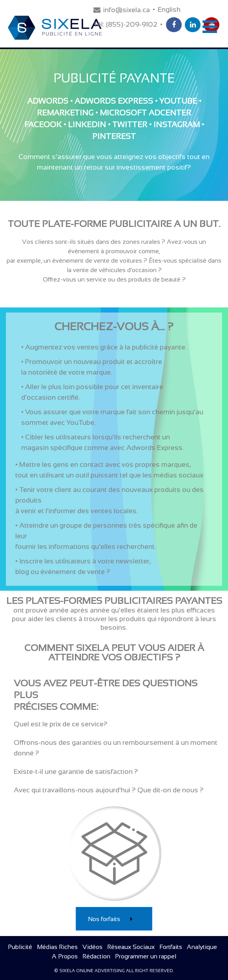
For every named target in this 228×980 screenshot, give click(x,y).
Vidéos (92, 947)
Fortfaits (171, 947)
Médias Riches (57, 947)
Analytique (202, 947)
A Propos (65, 956)
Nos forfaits (114, 919)
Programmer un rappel (146, 956)
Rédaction (96, 956)
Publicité (20, 947)
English (169, 9)
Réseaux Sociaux (131, 947)
